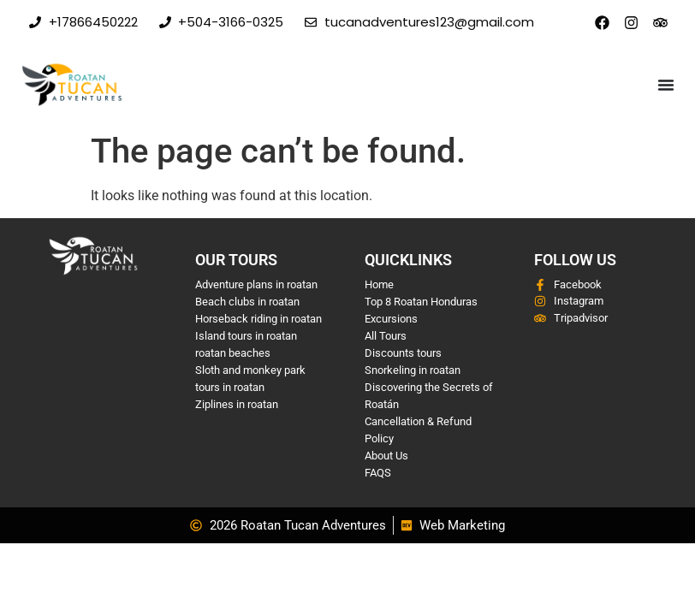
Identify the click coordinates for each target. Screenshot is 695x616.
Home (379, 284)
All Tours (386, 336)
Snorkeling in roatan (413, 370)
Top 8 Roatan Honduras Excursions (421, 310)
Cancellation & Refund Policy (418, 430)
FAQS (378, 473)
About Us (386, 456)
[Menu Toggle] (666, 85)
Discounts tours (403, 353)
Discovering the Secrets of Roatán (429, 396)
